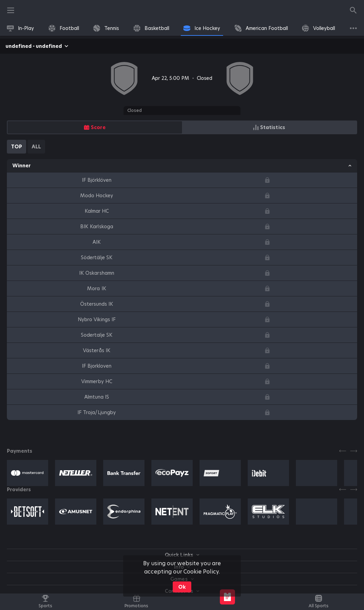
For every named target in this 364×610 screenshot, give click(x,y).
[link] (20, 28)
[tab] (17, 147)
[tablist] (26, 147)
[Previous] (343, 451)
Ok (182, 587)
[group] (182, 127)
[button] (28, 473)
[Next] (354, 451)
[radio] (95, 127)
